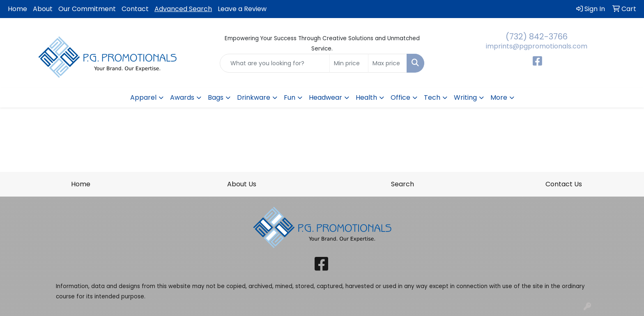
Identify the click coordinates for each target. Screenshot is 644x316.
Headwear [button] (325, 97)
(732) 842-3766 (537, 37)
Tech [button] (432, 97)
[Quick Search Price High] (388, 63)
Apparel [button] (143, 97)
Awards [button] (182, 97)
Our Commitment (87, 9)
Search (402, 184)
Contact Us (564, 184)
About (43, 9)
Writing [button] (465, 97)
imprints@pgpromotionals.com (537, 46)
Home (17, 9)
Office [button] (400, 97)
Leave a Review (242, 9)
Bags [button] (216, 97)
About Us (242, 184)
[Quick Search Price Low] (349, 63)
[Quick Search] (275, 63)
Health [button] (366, 97)
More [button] (499, 97)
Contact (135, 9)
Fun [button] (290, 97)
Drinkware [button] (254, 97)
